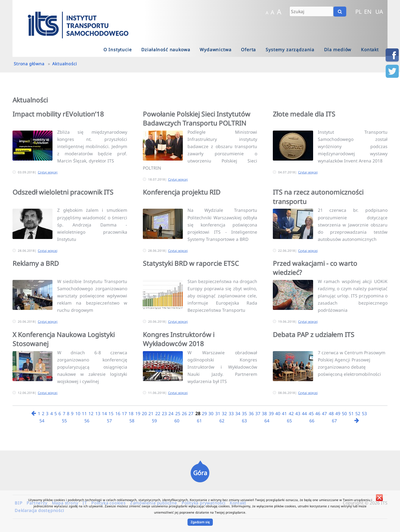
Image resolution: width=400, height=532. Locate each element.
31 (218, 413)
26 (184, 413)
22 (158, 413)
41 (284, 413)
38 (264, 413)
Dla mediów (338, 50)
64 (267, 421)
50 (344, 413)
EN (368, 12)
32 (224, 413)
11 (84, 413)
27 (191, 413)
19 (138, 413)
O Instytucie (118, 50)
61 (199, 421)
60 (177, 421)
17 (124, 413)
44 (304, 413)
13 (98, 413)
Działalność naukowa (166, 50)
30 (211, 413)
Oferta (248, 50)
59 (154, 421)
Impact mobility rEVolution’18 (58, 114)
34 (238, 413)
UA (379, 12)
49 (338, 413)
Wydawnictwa (215, 50)
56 (87, 421)
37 (258, 413)
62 (222, 421)
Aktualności (65, 64)
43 (298, 413)
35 (244, 413)
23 (164, 413)
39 (271, 413)
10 (78, 413)
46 (318, 413)
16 (118, 413)
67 (334, 421)
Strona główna (29, 64)
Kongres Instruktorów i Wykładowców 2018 (179, 339)
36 (251, 413)
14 (104, 413)
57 (109, 421)
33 (231, 413)
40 (278, 413)
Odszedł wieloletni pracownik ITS (63, 192)
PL (359, 12)
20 (144, 413)
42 (291, 413)
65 (289, 421)
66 (312, 421)
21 (151, 413)
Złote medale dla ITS (304, 114)
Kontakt (370, 50)
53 (364, 413)
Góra (200, 473)
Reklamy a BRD (36, 263)
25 (178, 413)
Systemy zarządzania (290, 50)
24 (171, 413)
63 (244, 421)
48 (331, 413)
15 (111, 413)
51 (351, 413)
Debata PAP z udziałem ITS (314, 335)
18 (131, 413)
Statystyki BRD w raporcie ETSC (191, 263)
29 (204, 413)
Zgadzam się (200, 522)
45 (311, 413)
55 (64, 421)
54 (42, 421)
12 (91, 413)
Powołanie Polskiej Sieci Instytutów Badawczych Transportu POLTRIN (197, 119)
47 (324, 413)
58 (132, 421)
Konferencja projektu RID (182, 192)
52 (358, 413)
